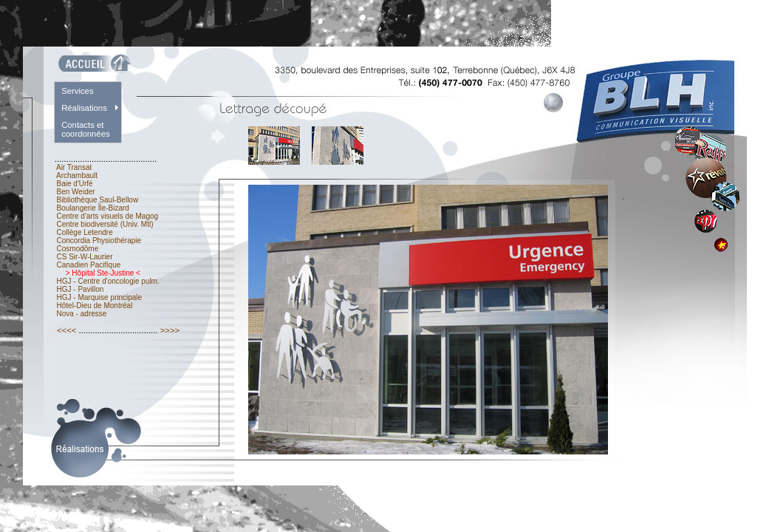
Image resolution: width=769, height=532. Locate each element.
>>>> (170, 330)
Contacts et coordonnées (86, 129)
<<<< (67, 330)
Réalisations (84, 108)
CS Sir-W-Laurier (85, 257)
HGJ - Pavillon (80, 289)
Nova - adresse (82, 314)
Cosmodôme (78, 249)
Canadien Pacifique (89, 265)
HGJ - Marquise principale (99, 297)
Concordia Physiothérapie (99, 241)
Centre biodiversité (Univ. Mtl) (105, 224)
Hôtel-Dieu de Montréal (95, 306)
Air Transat (74, 167)
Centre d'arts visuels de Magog (107, 216)
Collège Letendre (85, 232)
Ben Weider (76, 192)
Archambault (77, 175)
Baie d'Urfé (75, 184)
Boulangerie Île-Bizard (93, 208)
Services (77, 91)
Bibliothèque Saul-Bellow (98, 200)
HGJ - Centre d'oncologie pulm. (108, 281)
